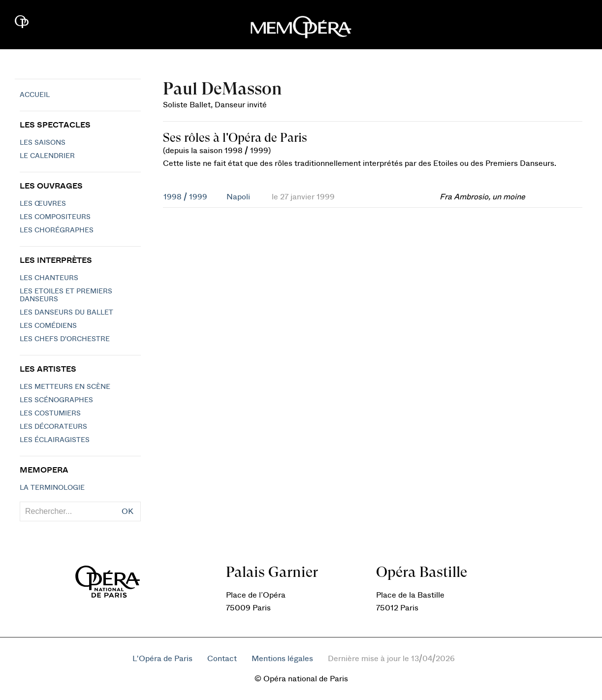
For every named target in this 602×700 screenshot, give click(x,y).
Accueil (35, 95)
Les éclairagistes (55, 440)
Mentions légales (282, 659)
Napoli (238, 197)
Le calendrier (47, 156)
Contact (222, 659)
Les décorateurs (53, 427)
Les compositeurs (55, 217)
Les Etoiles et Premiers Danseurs (66, 295)
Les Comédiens (48, 326)
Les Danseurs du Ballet (66, 313)
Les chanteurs (49, 278)
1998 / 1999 (185, 197)
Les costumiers (50, 414)
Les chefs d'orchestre (65, 339)
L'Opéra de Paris (162, 659)
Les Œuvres (43, 204)
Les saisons (43, 143)
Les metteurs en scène (65, 387)
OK (127, 511)
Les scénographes (56, 400)
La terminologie (52, 488)
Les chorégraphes (57, 230)
